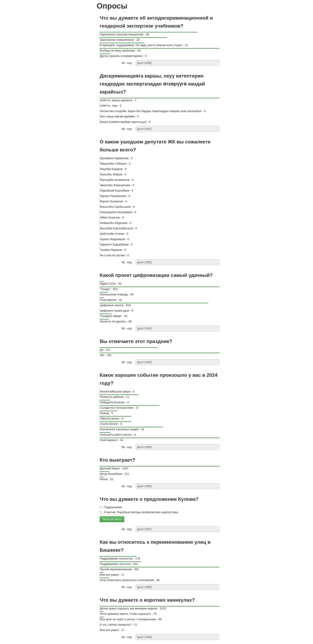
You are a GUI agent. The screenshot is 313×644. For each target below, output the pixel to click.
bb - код (127, 63)
